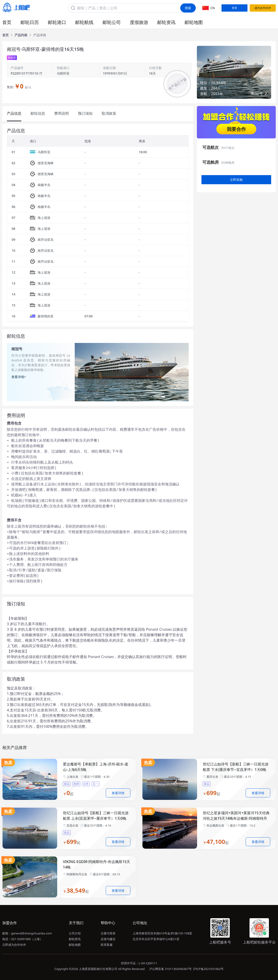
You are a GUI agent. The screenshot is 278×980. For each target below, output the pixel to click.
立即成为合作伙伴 (14, 945)
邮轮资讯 (166, 22)
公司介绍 (75, 933)
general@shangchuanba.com (31, 933)
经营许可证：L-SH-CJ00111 (139, 963)
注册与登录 (108, 933)
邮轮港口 (57, 22)
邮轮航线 (84, 22)
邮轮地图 (194, 22)
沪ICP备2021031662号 (208, 969)
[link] (5, 35)
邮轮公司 (112, 22)
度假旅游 (139, 22)
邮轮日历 (30, 22)
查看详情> (19, 377)
